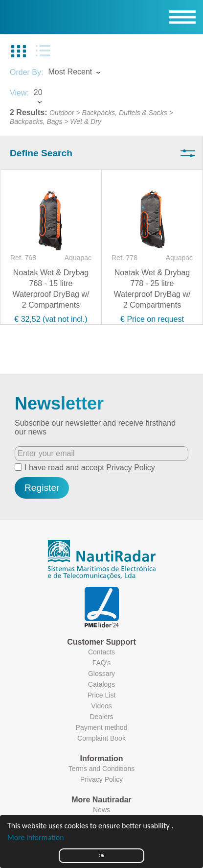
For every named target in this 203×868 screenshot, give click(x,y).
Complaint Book (101, 738)
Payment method (102, 727)
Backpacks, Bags (36, 121)
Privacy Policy (131, 468)
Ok (101, 856)
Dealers (101, 717)
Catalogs (101, 684)
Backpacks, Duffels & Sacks (124, 113)
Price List (102, 695)
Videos (101, 706)
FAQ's (102, 663)
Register (42, 488)
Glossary (101, 674)
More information (36, 837)
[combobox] (83, 73)
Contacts (101, 652)
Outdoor (62, 113)
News (101, 810)
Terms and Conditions (101, 769)
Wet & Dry (86, 121)
